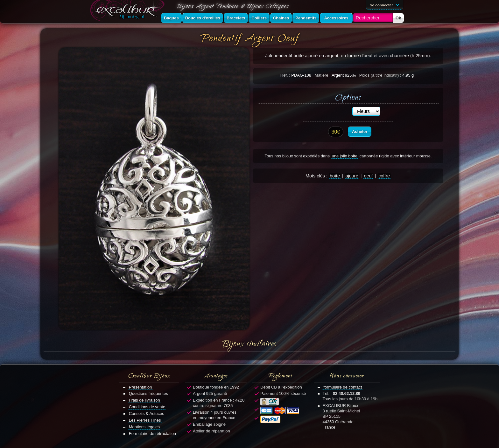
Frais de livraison (144, 400)
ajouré (352, 176)
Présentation (141, 387)
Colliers (259, 18)
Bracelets (236, 18)
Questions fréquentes (148, 393)
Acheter (360, 131)
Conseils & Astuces (147, 414)
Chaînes (281, 18)
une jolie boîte (345, 156)
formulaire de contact (343, 387)
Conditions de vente (147, 407)
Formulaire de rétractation (152, 434)
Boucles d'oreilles (203, 18)
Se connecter (386, 4)
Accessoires (336, 18)
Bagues (171, 18)
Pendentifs (306, 18)
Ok (398, 18)
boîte (335, 176)
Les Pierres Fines (145, 420)
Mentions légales (144, 427)
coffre (384, 176)
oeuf (368, 176)
